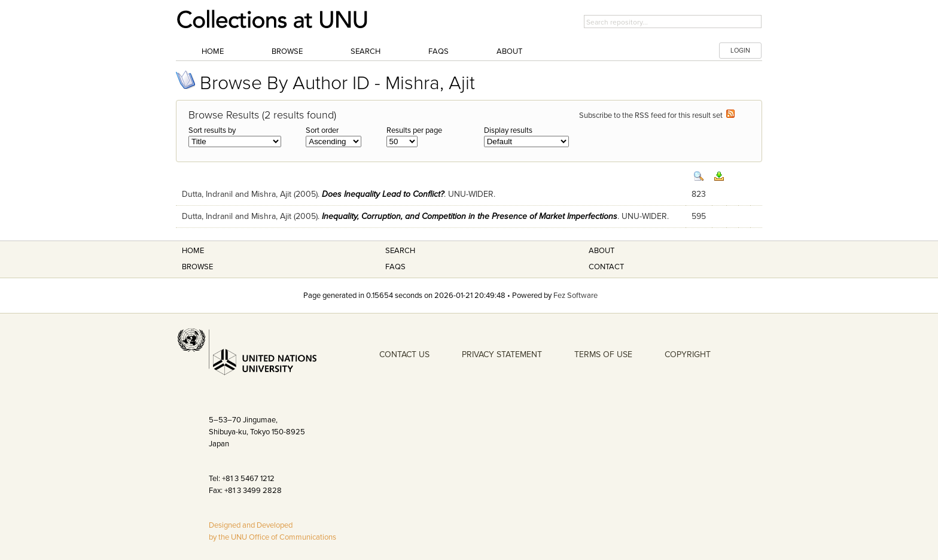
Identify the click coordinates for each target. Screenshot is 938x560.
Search (366, 51)
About (509, 51)
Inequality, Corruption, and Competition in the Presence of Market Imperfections (470, 216)
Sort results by (212, 130)
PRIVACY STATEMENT (502, 354)
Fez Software (575, 296)
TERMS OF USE (603, 354)
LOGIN (740, 51)
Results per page (414, 130)
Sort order (322, 130)
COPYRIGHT (688, 354)
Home (213, 51)
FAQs (438, 51)
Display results (508, 130)
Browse (287, 51)
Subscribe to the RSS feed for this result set (657, 115)
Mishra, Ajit (271, 194)
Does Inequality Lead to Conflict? (383, 194)
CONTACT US (404, 354)
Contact (606, 267)
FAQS (395, 267)
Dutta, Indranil (207, 194)
